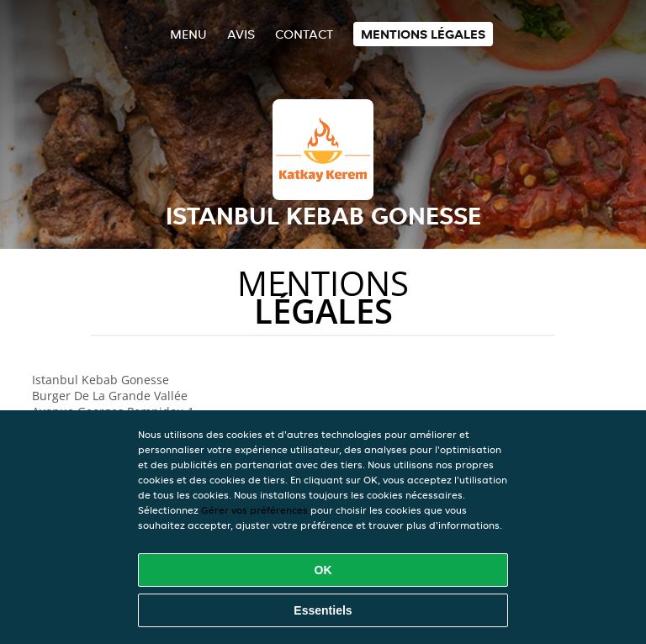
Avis (241, 34)
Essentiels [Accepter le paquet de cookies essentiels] (323, 610)
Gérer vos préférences (254, 510)
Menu (188, 34)
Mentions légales (423, 34)
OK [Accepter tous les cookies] (323, 570)
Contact (304, 34)
